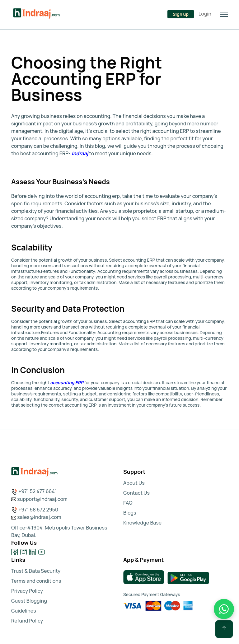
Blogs (130, 513)
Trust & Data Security (36, 571)
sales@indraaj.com (39, 517)
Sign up (181, 14)
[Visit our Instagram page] (23, 552)
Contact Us (136, 493)
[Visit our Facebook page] (14, 552)
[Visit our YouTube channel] (42, 552)
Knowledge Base (142, 523)
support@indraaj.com (42, 499)
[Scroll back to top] (224, 629)
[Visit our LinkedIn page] (33, 552)
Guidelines (24, 611)
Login (205, 14)
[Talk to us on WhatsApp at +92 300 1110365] (65, 15)
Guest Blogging (29, 601)
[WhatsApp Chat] (224, 609)
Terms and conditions (36, 581)
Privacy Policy (27, 591)
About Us (134, 483)
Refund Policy (27, 621)
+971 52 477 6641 (38, 491)
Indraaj (80, 153)
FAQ (128, 503)
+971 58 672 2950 (38, 510)
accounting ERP (67, 383)
